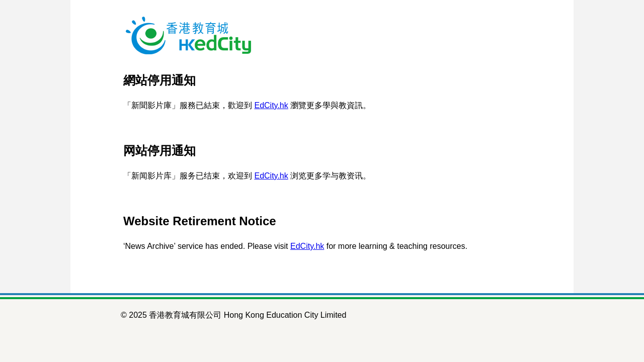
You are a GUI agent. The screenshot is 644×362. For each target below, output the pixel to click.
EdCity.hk (271, 105)
